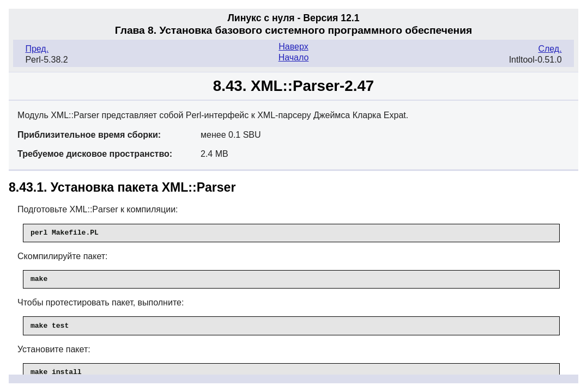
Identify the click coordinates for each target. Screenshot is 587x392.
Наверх (293, 47)
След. (550, 49)
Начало (294, 57)
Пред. (37, 49)
